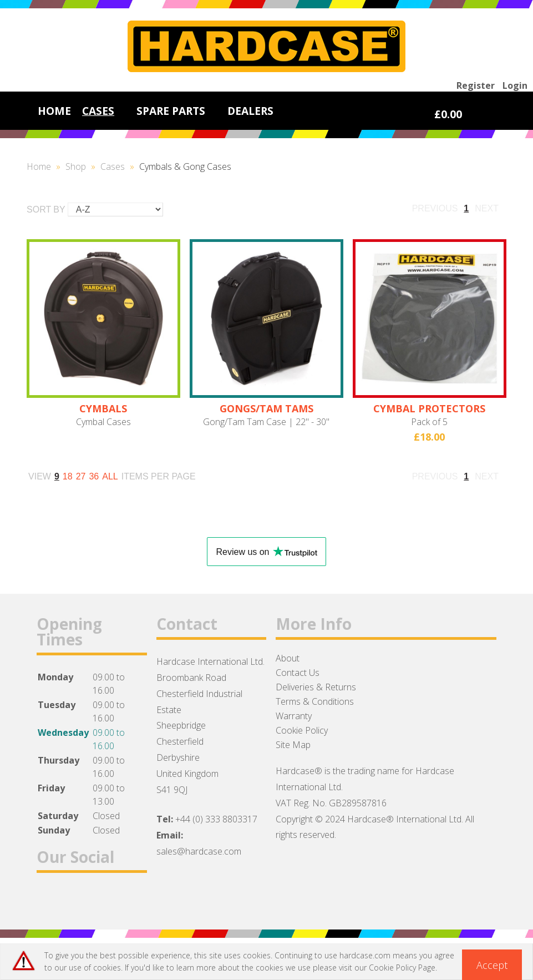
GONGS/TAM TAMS (266, 408)
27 (81, 476)
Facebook (50, 900)
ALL (110, 476)
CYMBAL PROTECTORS (429, 408)
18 (68, 476)
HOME (54, 111)
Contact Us (298, 673)
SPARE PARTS (171, 111)
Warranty (294, 716)
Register (476, 85)
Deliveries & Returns (316, 687)
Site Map (293, 745)
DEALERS (250, 111)
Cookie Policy (302, 730)
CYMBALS (103, 408)
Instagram (107, 900)
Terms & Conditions (315, 701)
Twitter (78, 900)
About (288, 658)
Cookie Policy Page (402, 968)
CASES (98, 111)
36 (94, 476)
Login (515, 85)
